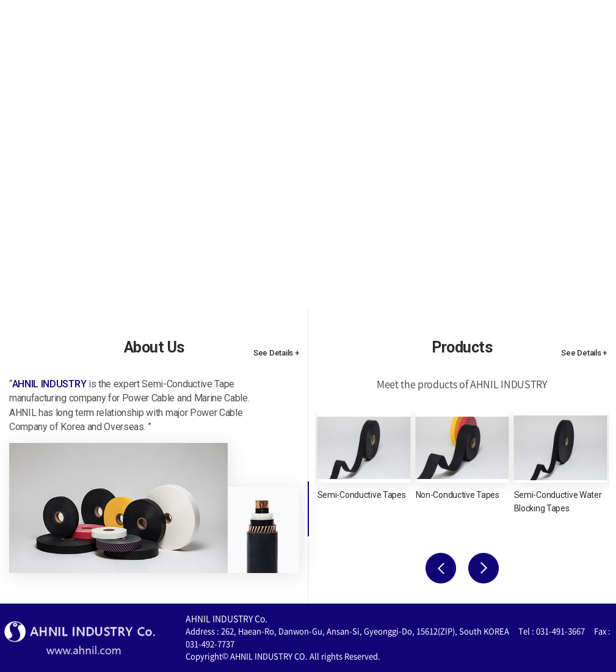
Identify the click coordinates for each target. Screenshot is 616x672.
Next (484, 568)
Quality (432, 27)
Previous (441, 568)
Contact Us (512, 27)
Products (356, 27)
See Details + (276, 353)
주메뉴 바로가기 (0, 0)
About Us (275, 27)
